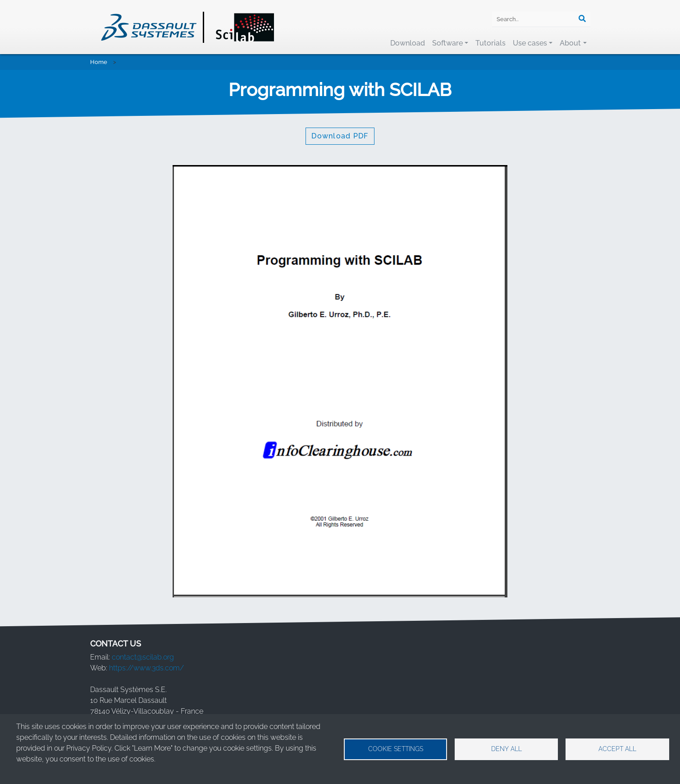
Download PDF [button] (340, 136)
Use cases (530, 43)
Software (447, 43)
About (570, 43)
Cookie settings (396, 749)
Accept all (617, 749)
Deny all (507, 749)
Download (408, 43)
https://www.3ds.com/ (146, 668)
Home (99, 62)
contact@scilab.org (143, 657)
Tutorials (491, 43)
